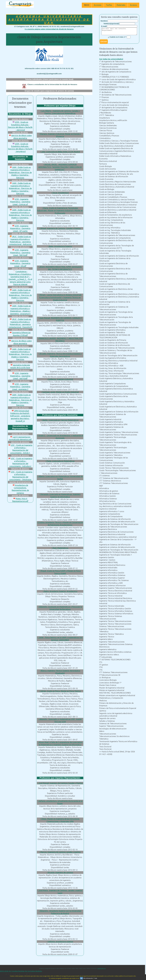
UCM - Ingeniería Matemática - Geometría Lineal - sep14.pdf (20, 376)
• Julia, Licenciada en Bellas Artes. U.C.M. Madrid (60, 152)
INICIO (87, 5)
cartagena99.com (102, 968)
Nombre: (104, 21)
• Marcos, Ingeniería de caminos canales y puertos (60, 852)
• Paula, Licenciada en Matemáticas (60, 461)
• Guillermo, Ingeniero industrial (60, 379)
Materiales (121, 5)
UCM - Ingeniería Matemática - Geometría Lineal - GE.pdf (20, 263)
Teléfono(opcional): (111, 24)
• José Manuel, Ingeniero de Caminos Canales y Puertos (60, 783)
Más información (88, 978)
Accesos (134, 5)
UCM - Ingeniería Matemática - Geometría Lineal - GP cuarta (20, 228)
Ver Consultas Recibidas (17, 971)
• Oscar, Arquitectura (60, 193)
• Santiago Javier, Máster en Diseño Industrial (60, 392)
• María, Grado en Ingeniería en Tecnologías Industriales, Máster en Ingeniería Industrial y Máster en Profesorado (60, 211)
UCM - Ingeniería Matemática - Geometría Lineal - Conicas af (20, 202)
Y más (95, 978)
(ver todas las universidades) (111, 60)
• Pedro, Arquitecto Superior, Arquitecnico (60, 591)
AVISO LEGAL (4, 971)
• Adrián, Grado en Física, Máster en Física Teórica (60, 691)
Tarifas (109, 5)
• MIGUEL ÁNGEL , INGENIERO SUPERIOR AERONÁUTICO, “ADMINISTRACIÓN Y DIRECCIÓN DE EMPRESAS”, (60, 167)
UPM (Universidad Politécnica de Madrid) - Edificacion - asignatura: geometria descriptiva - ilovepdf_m (20, 416)
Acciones (98, 5)
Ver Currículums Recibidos (34, 971)
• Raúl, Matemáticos (60, 548)
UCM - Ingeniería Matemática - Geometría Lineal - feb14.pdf (20, 253)
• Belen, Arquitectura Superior (60, 246)
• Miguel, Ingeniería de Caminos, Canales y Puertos (60, 228)
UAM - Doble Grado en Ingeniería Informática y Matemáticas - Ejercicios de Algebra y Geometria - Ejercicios (20, 172)
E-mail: (104, 26)
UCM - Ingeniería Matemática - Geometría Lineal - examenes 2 (20, 387)
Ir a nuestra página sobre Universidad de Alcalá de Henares (49, 29)
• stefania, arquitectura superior (60, 942)
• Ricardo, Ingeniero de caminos (60, 872)
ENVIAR (104, 43)
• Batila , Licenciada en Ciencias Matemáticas (60, 420)
